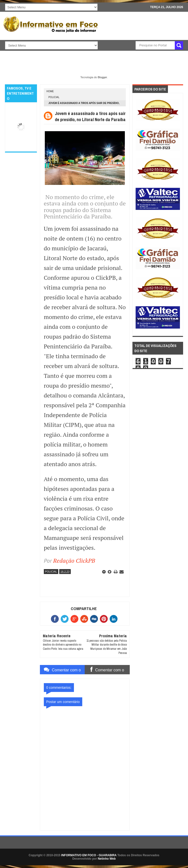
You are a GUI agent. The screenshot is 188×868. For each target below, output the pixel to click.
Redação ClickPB (74, 561)
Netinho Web (107, 859)
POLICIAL (54, 97)
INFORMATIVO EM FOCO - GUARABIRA (89, 855)
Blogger (102, 77)
